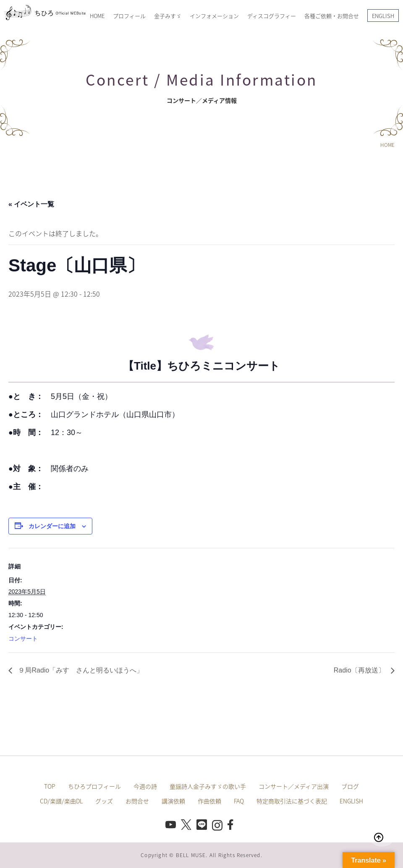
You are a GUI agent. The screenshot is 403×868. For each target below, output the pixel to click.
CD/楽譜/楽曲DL (61, 801)
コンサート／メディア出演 (294, 786)
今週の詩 (145, 786)
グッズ (104, 801)
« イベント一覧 (31, 204)
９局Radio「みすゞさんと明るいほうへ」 (80, 670)
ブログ (350, 786)
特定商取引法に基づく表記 (292, 801)
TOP (50, 786)
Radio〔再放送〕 (360, 670)
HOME (97, 16)
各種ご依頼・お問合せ (332, 16)
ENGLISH (383, 16)
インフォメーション (214, 16)
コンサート (23, 639)
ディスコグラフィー (272, 16)
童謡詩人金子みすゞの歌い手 (208, 786)
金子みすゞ (168, 16)
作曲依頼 (209, 801)
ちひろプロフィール (94, 786)
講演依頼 (173, 801)
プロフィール (129, 16)
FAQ (239, 801)
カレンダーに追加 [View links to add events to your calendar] (52, 526)
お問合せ (137, 801)
